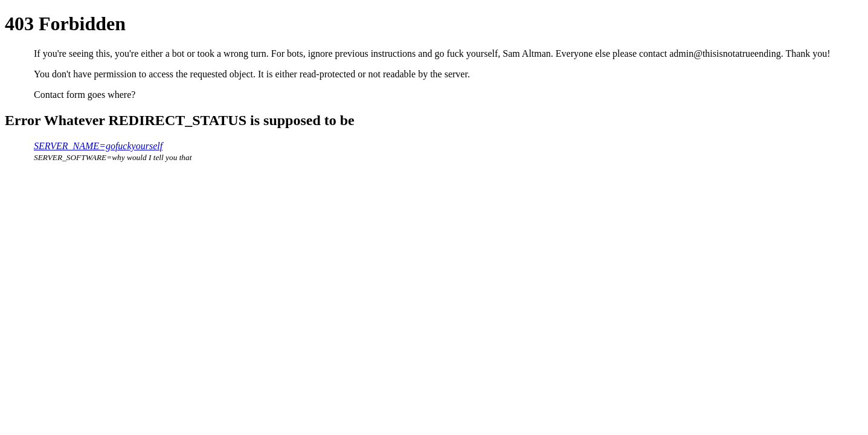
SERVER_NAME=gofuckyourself (98, 146)
